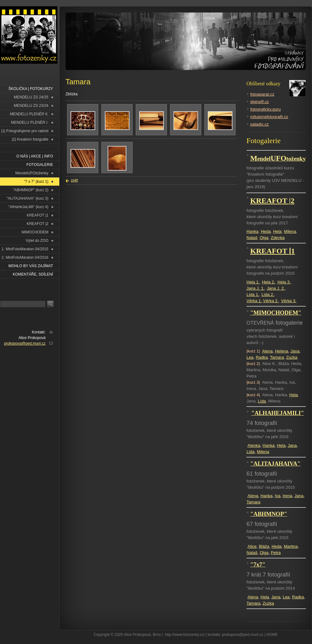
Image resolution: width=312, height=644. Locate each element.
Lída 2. (268, 295)
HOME (272, 635)
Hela (277, 231)
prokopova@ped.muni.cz (25, 343)
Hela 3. (284, 282)
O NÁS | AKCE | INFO (35, 156)
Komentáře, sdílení (33, 274)
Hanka (253, 231)
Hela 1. (253, 282)
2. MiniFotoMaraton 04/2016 (25, 257)
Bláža (264, 546)
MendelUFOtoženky (32, 173)
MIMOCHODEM (35, 232)
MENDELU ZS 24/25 (31, 97)
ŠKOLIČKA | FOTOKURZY (31, 89)
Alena (267, 351)
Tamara (277, 357)
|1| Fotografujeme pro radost (25, 131)
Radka (262, 357)
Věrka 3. (289, 301)
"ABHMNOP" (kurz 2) (31, 190)
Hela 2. (269, 282)
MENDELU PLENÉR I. (30, 122)
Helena (281, 351)
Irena (287, 496)
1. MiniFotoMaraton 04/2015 (25, 249)
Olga (264, 238)
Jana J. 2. (276, 288)
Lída (262, 401)
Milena (290, 231)
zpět (74, 180)
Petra (276, 553)
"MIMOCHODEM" (276, 313)
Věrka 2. (271, 301)
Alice (252, 546)
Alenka (254, 445)
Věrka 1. (254, 301)
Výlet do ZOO (37, 241)
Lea (250, 357)
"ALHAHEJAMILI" (278, 413)
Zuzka (292, 357)
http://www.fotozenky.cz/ (185, 635)
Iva (278, 496)
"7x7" (258, 564)
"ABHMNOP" (269, 514)
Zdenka (278, 238)
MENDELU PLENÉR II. (29, 114)
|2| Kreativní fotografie (30, 139)
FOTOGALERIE (40, 165)
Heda (266, 231)
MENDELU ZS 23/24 (31, 106)
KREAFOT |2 (37, 224)
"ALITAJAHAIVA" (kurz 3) (27, 198)
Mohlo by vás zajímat (31, 266)
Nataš (252, 238)
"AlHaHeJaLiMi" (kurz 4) (28, 207)
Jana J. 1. (256, 288)
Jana (295, 351)
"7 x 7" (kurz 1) (36, 182)
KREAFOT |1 (37, 215)
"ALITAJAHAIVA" (275, 464)
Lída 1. (253, 295)
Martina (291, 546)
